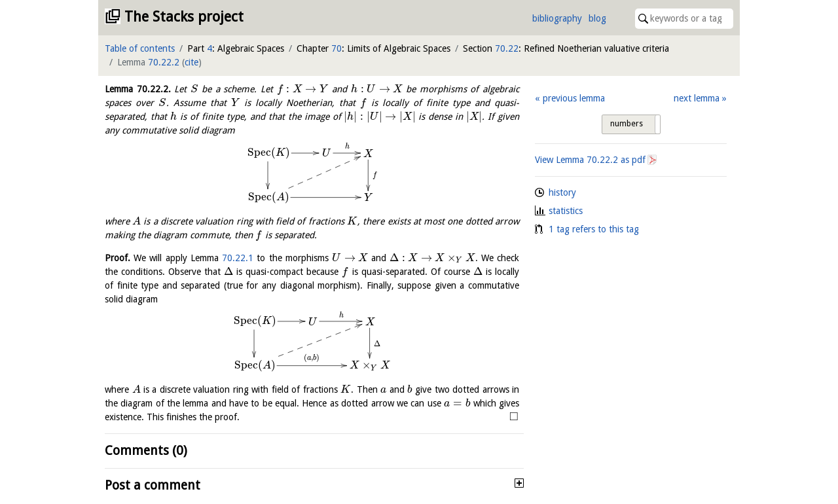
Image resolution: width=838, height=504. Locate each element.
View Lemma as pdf (590, 160)
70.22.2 (164, 62)
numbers (627, 124)
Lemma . (138, 89)
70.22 (507, 48)
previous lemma (574, 98)
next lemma (697, 98)
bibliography (557, 18)
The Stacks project (184, 17)
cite (191, 62)
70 (337, 48)
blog (597, 18)
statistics (566, 211)
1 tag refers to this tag (594, 229)
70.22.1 (238, 258)
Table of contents (140, 48)
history (562, 192)
